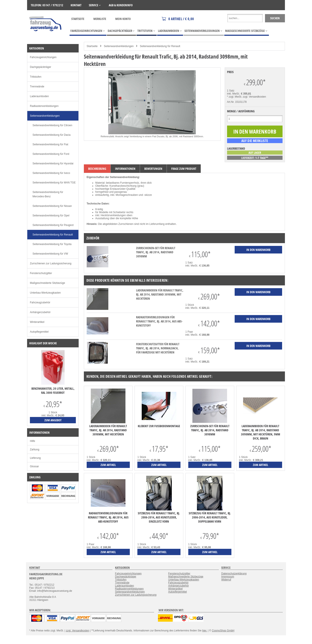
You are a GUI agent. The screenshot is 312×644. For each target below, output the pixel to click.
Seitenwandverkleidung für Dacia (51, 135)
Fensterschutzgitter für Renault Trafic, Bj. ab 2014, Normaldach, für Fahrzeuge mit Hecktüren (158, 348)
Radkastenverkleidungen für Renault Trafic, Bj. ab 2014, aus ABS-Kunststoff (159, 321)
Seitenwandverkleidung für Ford (51, 154)
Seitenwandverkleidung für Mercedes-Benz (48, 194)
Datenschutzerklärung (234, 574)
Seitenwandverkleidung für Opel (51, 216)
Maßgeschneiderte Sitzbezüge (47, 283)
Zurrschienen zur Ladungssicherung (51, 263)
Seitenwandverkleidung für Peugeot (53, 225)
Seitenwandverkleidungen (119, 46)
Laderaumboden (39, 96)
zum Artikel (108, 465)
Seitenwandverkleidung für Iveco (51, 173)
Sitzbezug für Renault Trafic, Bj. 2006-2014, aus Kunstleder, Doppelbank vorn (210, 517)
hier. (205, 631)
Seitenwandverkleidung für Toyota (52, 244)
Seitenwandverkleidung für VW (50, 254)
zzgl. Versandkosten (254, 97)
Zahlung (35, 449)
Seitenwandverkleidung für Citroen (52, 125)
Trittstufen (36, 77)
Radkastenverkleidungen (44, 106)
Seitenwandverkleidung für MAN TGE (54, 183)
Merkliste (100, 19)
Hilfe (32, 441)
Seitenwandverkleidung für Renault (160, 46)
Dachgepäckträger (41, 67)
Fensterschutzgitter (41, 273)
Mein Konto (123, 19)
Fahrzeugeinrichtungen (43, 57)
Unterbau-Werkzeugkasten (45, 293)
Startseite (78, 19)
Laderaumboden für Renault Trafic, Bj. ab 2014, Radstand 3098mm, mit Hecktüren (160, 294)
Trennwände (37, 87)
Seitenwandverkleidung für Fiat (50, 144)
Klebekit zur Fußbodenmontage (159, 426)
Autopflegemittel (39, 332)
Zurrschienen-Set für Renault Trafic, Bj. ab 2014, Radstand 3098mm (156, 252)
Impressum (228, 577)
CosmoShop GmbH (223, 631)
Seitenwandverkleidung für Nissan (52, 206)
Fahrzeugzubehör (40, 302)
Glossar (34, 466)
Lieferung (35, 458)
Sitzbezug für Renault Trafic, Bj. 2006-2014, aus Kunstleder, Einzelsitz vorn (159, 517)
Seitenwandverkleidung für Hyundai (53, 163)
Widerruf (226, 580)
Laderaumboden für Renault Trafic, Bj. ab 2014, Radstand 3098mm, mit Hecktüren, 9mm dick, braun (261, 432)
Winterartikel (37, 322)
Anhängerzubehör (40, 312)
